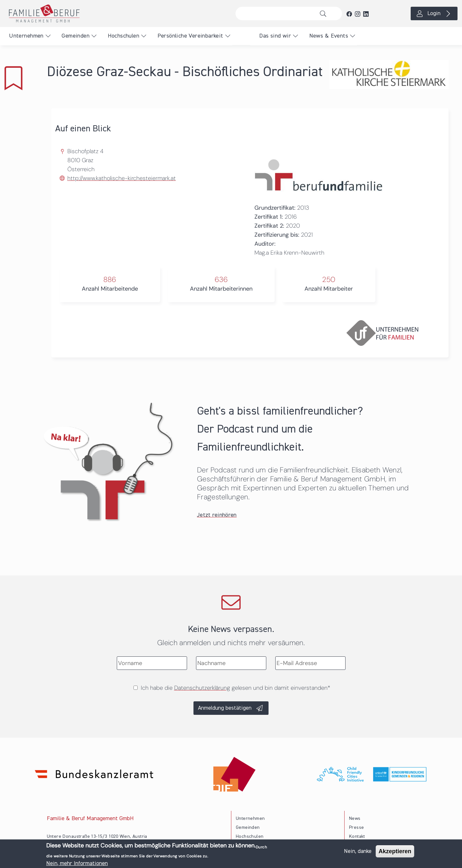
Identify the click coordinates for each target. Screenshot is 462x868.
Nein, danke (358, 853)
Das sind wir (275, 36)
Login (434, 13)
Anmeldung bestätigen (225, 708)
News (355, 819)
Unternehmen (26, 36)
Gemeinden (76, 36)
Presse (356, 828)
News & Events (329, 36)
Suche (325, 13)
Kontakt (357, 837)
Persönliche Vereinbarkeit (190, 36)
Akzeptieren (395, 853)
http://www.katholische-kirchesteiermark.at (122, 178)
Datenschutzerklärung (202, 688)
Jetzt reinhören (217, 515)
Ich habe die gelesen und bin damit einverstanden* (235, 688)
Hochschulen (124, 36)
